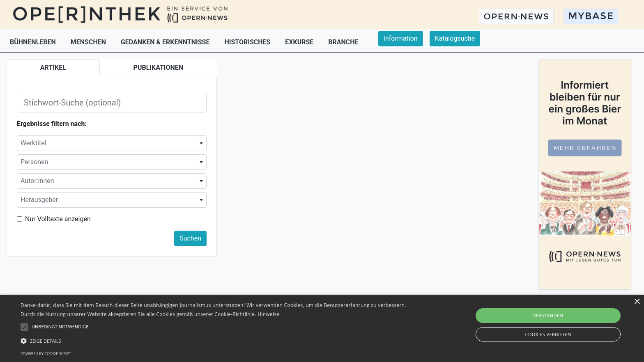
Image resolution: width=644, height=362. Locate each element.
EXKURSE (300, 42)
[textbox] (112, 143)
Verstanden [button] (548, 315)
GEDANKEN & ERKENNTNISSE (166, 42)
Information (401, 38)
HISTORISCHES (248, 42)
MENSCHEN (89, 42)
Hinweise (268, 314)
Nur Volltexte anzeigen (58, 219)
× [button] (637, 302)
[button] (216, 341)
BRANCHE (343, 42)
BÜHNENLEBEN (34, 42)
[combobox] (112, 143)
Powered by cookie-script (46, 354)
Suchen (190, 238)
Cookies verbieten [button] (548, 334)
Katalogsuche (455, 38)
